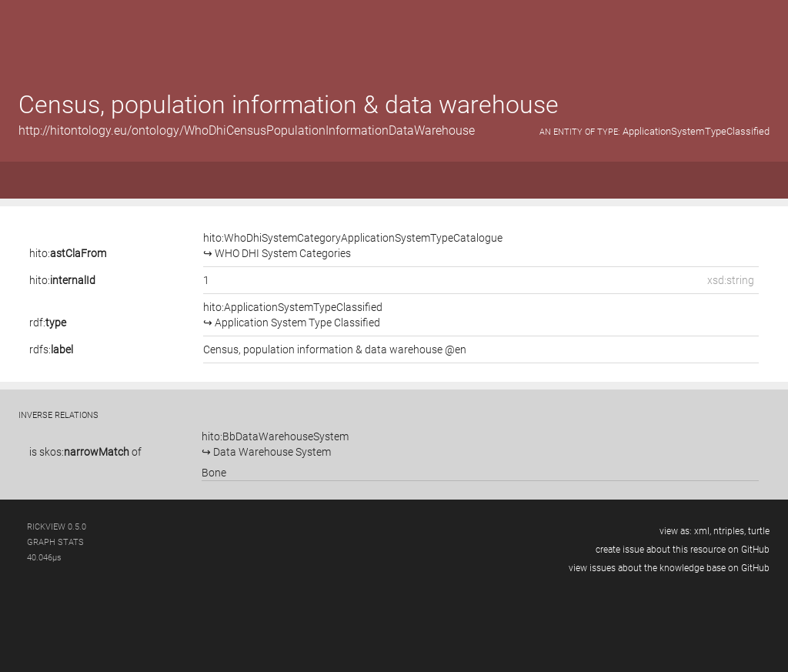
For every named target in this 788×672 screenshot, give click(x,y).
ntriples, (730, 531)
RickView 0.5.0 (57, 527)
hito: (68, 253)
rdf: (48, 323)
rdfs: (51, 349)
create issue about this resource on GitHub (683, 550)
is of (85, 452)
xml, (703, 531)
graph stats (55, 542)
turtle (759, 531)
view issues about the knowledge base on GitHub (669, 568)
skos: (84, 452)
